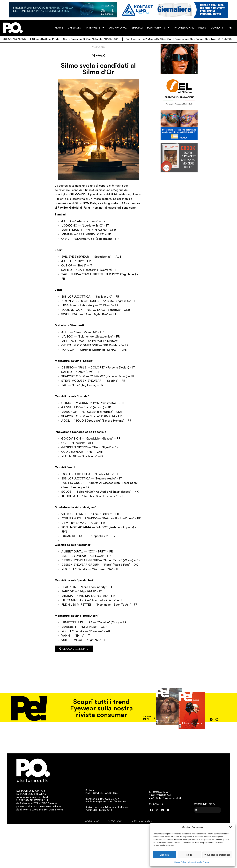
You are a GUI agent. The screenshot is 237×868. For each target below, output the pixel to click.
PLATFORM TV (159, 28)
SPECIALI (137, 28)
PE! (230, 28)
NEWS (202, 28)
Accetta (164, 855)
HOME (59, 28)
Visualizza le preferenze (217, 855)
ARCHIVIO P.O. (118, 28)
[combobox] (208, 810)
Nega (189, 855)
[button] (230, 827)
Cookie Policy (180, 862)
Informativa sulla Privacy (198, 862)
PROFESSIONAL (184, 28)
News (98, 56)
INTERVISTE (95, 28)
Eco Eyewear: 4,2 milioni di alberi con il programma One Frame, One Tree (175, 39)
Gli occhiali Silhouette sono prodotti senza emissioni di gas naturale (64, 39)
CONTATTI (217, 28)
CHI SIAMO (74, 28)
